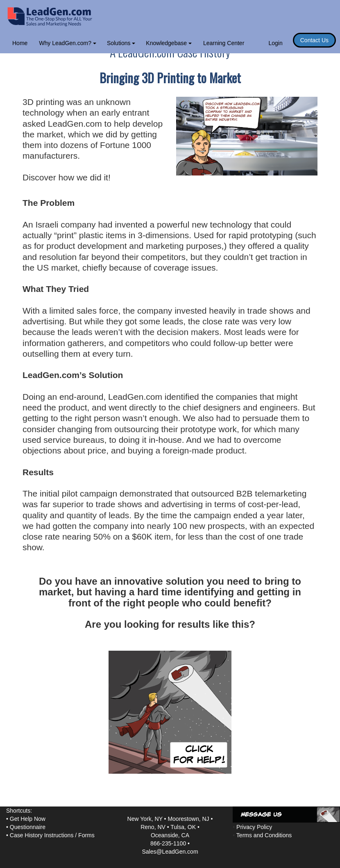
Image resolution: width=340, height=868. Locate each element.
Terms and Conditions (264, 835)
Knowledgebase (169, 43)
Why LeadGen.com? (68, 43)
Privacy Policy (254, 827)
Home (20, 43)
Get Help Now (28, 819)
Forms (86, 835)
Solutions (121, 43)
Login (275, 43)
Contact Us (314, 40)
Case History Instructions (42, 835)
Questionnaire (28, 827)
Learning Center (224, 43)
